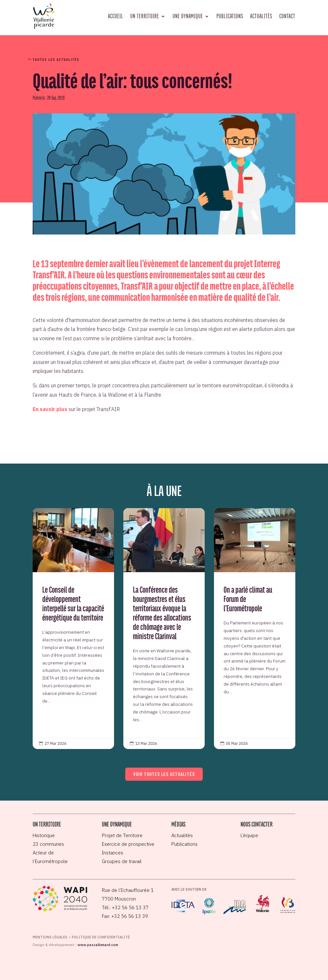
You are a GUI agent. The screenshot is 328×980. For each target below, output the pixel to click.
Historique (44, 835)
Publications (230, 16)
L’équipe (249, 835)
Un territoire (145, 16)
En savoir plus (50, 409)
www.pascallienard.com (98, 945)
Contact (287, 16)
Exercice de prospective (128, 844)
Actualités (261, 16)
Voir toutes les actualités (164, 774)
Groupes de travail (122, 861)
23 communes (48, 844)
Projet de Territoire (122, 835)
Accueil (116, 16)
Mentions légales (50, 937)
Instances (113, 853)
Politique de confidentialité (101, 937)
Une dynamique (188, 16)
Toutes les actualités (56, 59)
